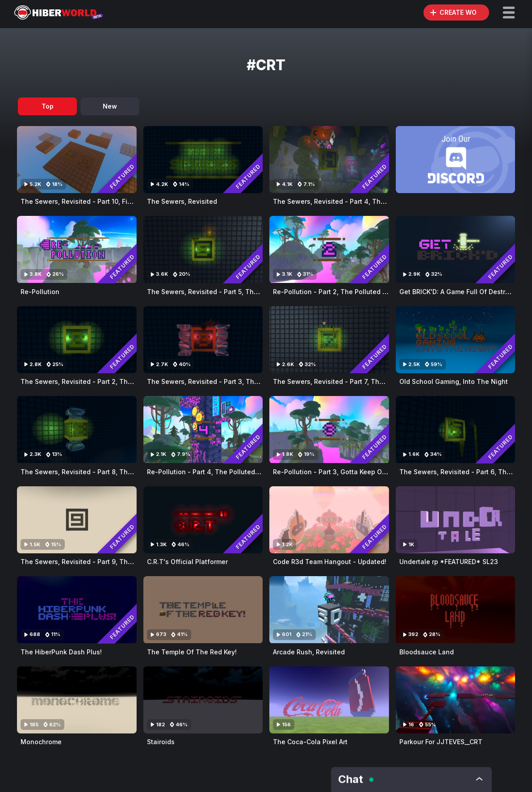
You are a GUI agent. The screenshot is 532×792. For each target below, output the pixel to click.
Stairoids (161, 742)
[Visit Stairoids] (203, 700)
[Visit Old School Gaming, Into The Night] (456, 340)
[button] (509, 13)
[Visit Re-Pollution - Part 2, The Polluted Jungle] (329, 249)
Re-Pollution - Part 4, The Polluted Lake (209, 472)
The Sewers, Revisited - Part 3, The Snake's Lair (223, 381)
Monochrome (41, 742)
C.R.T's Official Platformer (187, 562)
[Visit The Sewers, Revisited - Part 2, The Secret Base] (77, 340)
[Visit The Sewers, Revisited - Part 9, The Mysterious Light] (77, 520)
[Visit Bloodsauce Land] (456, 610)
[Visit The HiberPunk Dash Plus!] (77, 610)
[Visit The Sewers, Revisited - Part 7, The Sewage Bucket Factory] (329, 340)
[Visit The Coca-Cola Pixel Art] (329, 700)
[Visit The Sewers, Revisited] (203, 160)
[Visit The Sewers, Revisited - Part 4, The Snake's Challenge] (329, 160)
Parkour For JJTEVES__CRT (441, 742)
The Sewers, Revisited (182, 201)
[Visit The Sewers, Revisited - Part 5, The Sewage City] (203, 249)
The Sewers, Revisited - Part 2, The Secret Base (96, 381)
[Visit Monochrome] (77, 700)
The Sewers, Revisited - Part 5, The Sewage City (223, 292)
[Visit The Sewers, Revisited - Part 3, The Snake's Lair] (203, 340)
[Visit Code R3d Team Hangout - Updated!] (329, 520)
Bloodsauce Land (427, 652)
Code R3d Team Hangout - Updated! (330, 562)
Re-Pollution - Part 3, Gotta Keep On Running (343, 472)
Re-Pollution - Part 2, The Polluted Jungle (339, 292)
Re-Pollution (40, 292)
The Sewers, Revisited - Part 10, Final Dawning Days (102, 201)
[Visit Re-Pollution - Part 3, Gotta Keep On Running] (329, 430)
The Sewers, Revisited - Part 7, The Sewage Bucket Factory (366, 381)
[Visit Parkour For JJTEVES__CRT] (456, 700)
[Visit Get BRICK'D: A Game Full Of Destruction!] (456, 249)
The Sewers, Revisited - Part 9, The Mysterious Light (103, 562)
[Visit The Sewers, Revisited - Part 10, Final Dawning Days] (77, 160)
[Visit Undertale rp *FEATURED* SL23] (456, 520)
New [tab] (110, 106)
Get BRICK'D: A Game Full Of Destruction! (463, 292)
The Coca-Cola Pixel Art (310, 742)
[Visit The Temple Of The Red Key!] (203, 610)
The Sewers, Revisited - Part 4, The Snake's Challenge (359, 201)
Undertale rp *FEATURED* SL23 (449, 562)
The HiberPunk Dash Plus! (61, 652)
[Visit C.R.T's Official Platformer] (203, 520)
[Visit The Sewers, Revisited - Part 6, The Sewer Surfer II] (456, 430)
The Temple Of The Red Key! (192, 652)
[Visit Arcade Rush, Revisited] (329, 610)
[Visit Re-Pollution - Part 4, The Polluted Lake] (203, 430)
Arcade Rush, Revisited (309, 652)
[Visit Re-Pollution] (77, 249)
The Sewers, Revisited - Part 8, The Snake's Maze (99, 472)
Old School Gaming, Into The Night (454, 381)
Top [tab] (48, 106)
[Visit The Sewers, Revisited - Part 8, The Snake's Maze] (77, 430)
